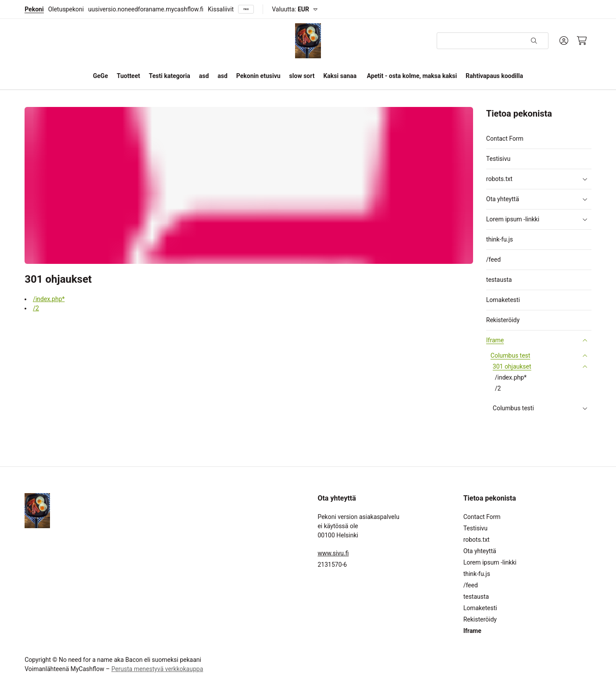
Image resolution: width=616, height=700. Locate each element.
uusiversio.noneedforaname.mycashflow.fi (146, 9)
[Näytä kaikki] (246, 9)
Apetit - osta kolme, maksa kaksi (412, 76)
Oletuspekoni (66, 9)
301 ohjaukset (512, 367)
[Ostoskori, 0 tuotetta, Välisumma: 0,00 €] (582, 41)
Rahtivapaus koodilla (494, 76)
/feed (493, 259)
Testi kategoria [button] (169, 76)
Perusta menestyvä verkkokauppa (157, 669)
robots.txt (499, 179)
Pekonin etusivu (258, 76)
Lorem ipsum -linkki (513, 219)
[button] (585, 179)
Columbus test (511, 356)
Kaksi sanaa (340, 76)
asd (204, 76)
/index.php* (49, 299)
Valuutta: (290, 9)
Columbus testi (513, 408)
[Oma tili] (564, 41)
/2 (36, 308)
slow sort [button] (302, 76)
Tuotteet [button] (128, 76)
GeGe (100, 76)
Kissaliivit (221, 9)
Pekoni (34, 9)
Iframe (495, 340)
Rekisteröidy (503, 320)
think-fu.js (500, 239)
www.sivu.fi (333, 553)
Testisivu (498, 159)
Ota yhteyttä (503, 199)
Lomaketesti (503, 300)
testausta (499, 280)
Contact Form (505, 139)
